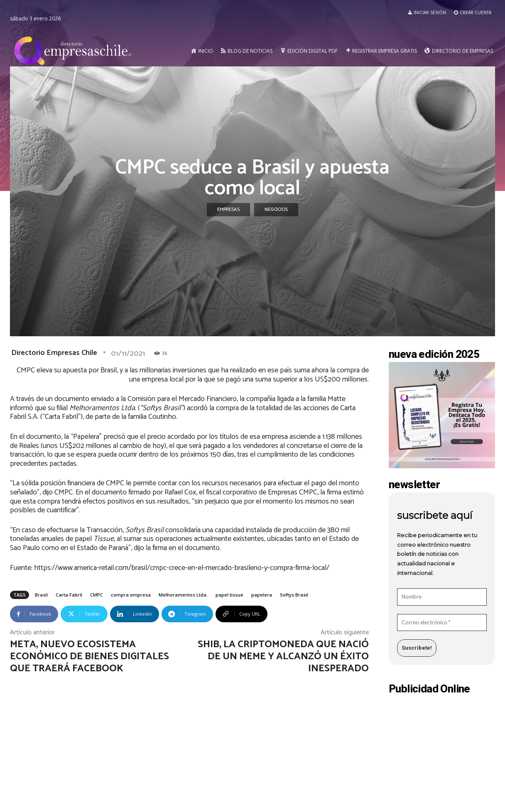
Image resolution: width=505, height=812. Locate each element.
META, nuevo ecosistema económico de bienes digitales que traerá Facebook (89, 657)
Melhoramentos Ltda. (183, 595)
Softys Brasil (294, 595)
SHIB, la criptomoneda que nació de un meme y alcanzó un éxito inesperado (283, 657)
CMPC (97, 595)
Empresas (228, 210)
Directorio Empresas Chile (54, 353)
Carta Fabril (69, 595)
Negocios (276, 210)
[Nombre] (442, 597)
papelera (262, 595)
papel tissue (229, 595)
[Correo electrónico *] (442, 623)
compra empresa (131, 595)
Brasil (41, 595)
